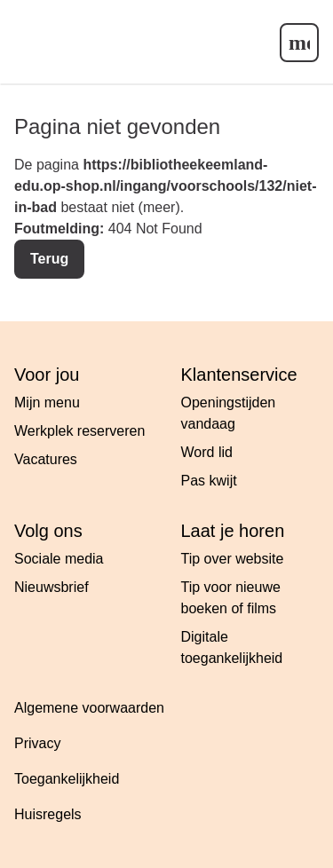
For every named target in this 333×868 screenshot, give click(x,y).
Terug (49, 259)
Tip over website (233, 559)
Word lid (207, 452)
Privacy (37, 743)
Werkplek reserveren (79, 431)
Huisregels (48, 814)
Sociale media (59, 559)
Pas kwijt (209, 481)
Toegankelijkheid (67, 779)
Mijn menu (47, 402)
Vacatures (46, 459)
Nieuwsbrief (52, 587)
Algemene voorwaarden (89, 708)
